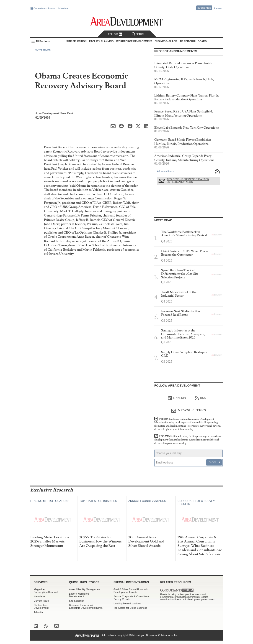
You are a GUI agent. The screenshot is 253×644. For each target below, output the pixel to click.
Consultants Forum (44, 8)
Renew (218, 8)
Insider (188, 424)
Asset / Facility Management (85, 589)
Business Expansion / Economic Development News (86, 606)
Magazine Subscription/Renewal (46, 591)
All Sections (43, 41)
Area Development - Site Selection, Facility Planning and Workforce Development (127, 21)
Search (139, 34)
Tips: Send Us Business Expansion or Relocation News (188, 181)
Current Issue (41, 601)
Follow (115, 34)
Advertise (63, 8)
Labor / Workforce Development (79, 595)
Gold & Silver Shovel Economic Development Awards (131, 591)
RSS (200, 398)
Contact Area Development (41, 606)
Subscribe (204, 8)
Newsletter (40, 596)
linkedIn (177, 398)
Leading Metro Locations (127, 603)
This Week (188, 440)
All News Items (165, 171)
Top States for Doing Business (130, 608)
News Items (43, 50)
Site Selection (77, 601)
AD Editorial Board (193, 41)
